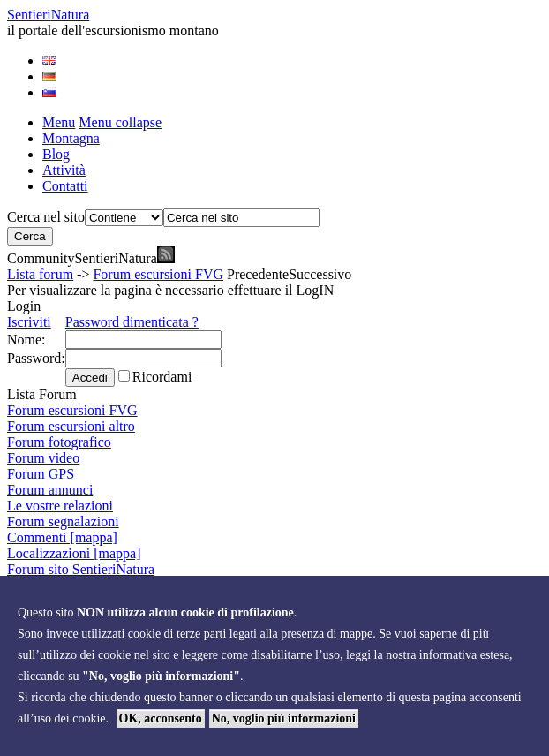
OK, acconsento (161, 718)
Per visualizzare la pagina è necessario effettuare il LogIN (170, 290)
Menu (59, 122)
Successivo (320, 274)
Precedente (258, 274)
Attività (64, 170)
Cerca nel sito (46, 217)
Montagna (71, 138)
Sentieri (48, 15)
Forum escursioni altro (71, 426)
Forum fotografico (59, 442)
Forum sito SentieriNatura (81, 569)
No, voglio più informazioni (284, 718)
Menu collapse (120, 122)
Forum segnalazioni (63, 522)
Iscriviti (29, 322)
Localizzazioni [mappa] (74, 553)
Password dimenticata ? (132, 322)
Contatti (65, 186)
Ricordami (162, 377)
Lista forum (40, 274)
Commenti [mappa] (62, 537)
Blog (56, 154)
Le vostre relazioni (60, 506)
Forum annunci (50, 490)
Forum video (43, 458)
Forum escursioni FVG (158, 274)
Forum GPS (41, 474)
